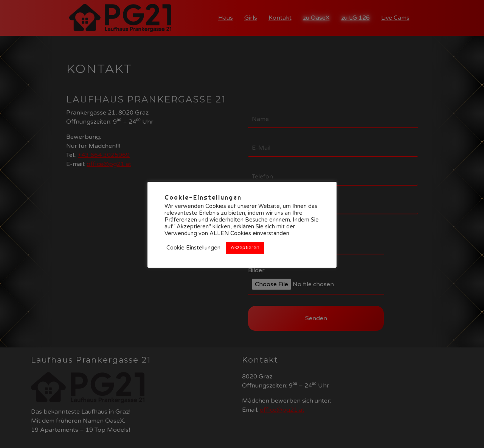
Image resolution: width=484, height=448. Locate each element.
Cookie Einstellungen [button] (193, 248)
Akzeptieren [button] (245, 248)
